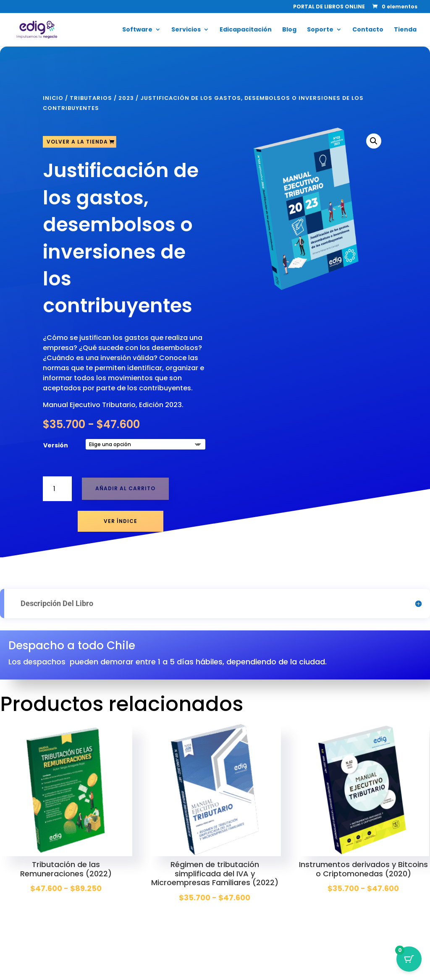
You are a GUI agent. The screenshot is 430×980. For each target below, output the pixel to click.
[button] (374, 141)
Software (137, 30)
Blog (289, 30)
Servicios (186, 30)
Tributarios (91, 98)
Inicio (53, 98)
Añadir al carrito (125, 488)
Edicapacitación (246, 30)
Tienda (405, 30)
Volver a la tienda (77, 142)
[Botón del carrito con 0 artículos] (409, 959)
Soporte (320, 30)
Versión (56, 445)
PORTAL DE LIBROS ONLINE (329, 7)
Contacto (368, 30)
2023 (126, 98)
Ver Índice (121, 521)
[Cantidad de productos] (57, 489)
